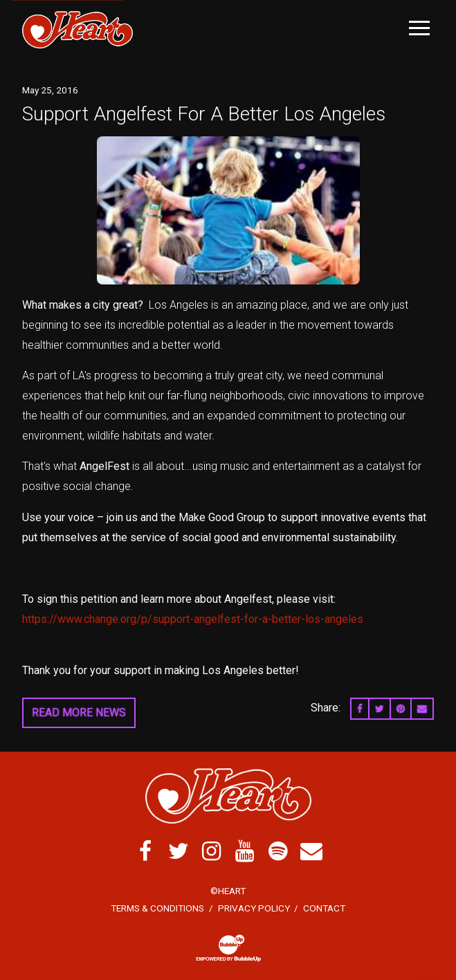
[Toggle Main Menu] (419, 28)
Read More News (79, 713)
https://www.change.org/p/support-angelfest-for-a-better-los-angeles (193, 619)
